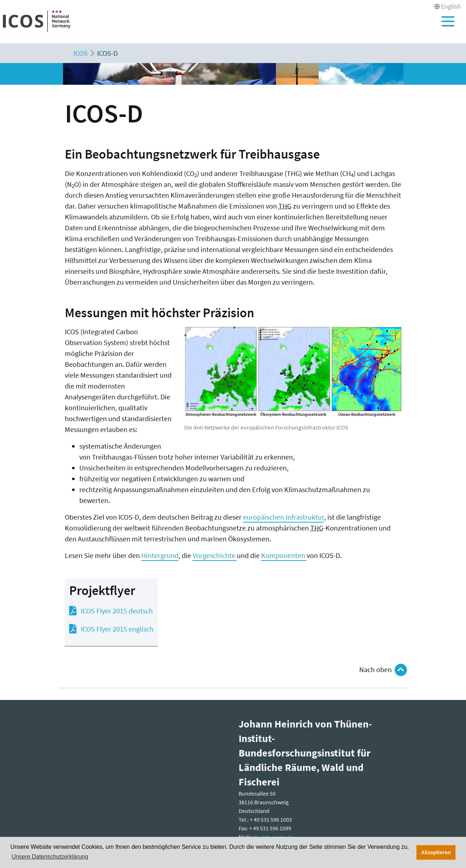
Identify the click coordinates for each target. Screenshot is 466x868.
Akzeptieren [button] (436, 852)
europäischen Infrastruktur (284, 517)
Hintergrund (160, 555)
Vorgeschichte (215, 555)
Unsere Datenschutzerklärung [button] (50, 857)
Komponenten (284, 555)
